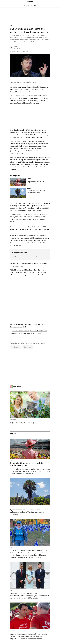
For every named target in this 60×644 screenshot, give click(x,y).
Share (16, 347)
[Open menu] (58, 5)
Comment (28, 347)
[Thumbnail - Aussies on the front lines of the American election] (30, 539)
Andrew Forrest (15, 343)
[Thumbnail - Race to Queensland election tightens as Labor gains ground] (30, 621)
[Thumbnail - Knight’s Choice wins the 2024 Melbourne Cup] (30, 182)
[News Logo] (30, 5)
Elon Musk (25, 343)
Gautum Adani (35, 343)
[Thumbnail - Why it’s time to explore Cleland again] (30, 408)
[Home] (30, 2)
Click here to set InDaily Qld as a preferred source (29, 331)
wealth (43, 343)
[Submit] (36, 256)
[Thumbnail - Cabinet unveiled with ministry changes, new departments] (30, 581)
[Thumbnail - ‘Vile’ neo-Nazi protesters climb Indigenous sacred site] (30, 193)
